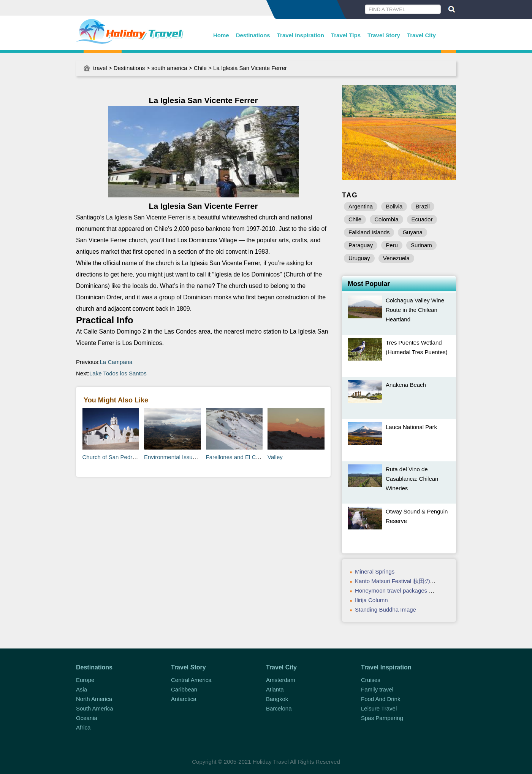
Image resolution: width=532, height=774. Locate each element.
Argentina (361, 206)
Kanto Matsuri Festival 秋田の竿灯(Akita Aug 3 (413, 581)
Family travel (377, 689)
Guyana (412, 232)
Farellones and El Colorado (241, 457)
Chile (200, 68)
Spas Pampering (382, 718)
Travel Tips (346, 35)
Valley (275, 457)
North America (94, 699)
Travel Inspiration (301, 35)
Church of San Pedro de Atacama (125, 457)
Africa (83, 727)
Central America (191, 680)
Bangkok (277, 699)
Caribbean (184, 689)
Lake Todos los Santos (118, 373)
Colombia (386, 219)
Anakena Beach (406, 385)
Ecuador (422, 219)
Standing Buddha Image (386, 610)
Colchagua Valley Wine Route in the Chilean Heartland (415, 310)
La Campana (116, 362)
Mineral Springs (375, 571)
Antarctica (184, 699)
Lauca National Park (411, 427)
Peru (392, 245)
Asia (82, 689)
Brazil (423, 206)
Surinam (421, 245)
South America (95, 708)
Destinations (253, 35)
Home (221, 35)
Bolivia (394, 206)
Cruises (371, 680)
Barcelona (279, 708)
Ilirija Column (371, 600)
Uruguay (359, 258)
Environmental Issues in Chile (182, 457)
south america (169, 68)
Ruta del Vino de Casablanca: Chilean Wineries (412, 479)
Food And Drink (381, 699)
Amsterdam (281, 680)
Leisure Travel (379, 708)
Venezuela (396, 258)
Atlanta (275, 689)
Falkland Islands (369, 232)
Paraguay (361, 245)
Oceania (87, 718)
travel (100, 68)
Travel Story (384, 35)
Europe (85, 680)
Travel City (421, 35)
